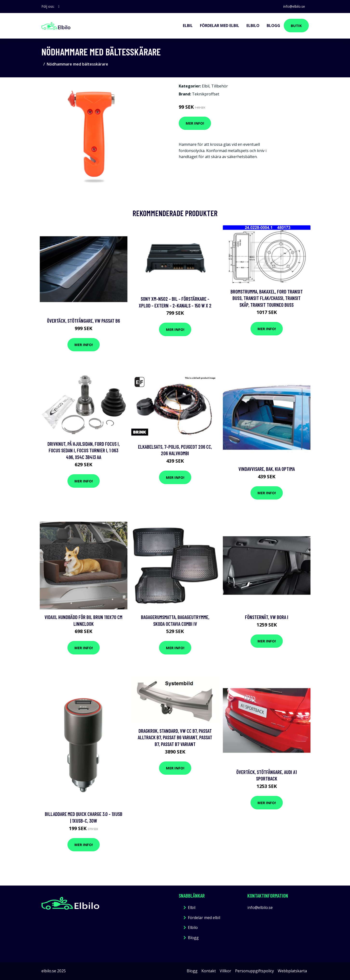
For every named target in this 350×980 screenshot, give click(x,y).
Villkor (225, 971)
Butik (296, 26)
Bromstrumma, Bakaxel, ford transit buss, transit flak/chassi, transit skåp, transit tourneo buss (267, 298)
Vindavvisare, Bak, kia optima (267, 469)
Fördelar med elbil (220, 26)
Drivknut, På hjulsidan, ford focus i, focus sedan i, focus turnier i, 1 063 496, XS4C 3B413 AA (84, 450)
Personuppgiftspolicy (254, 971)
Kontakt (209, 971)
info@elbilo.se (294, 6)
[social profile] (59, 7)
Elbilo (253, 26)
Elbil (188, 26)
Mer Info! (195, 123)
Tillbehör (220, 86)
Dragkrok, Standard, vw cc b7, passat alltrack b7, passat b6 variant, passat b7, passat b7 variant (175, 737)
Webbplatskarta (292, 971)
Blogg (273, 26)
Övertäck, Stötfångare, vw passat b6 (83, 321)
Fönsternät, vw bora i (267, 617)
